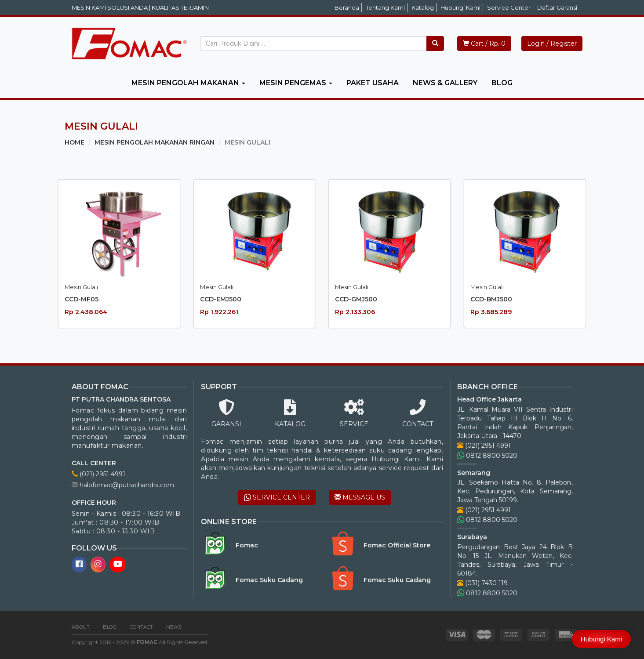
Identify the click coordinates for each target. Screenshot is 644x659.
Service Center (509, 7)
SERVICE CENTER (277, 497)
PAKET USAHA (373, 83)
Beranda (347, 7)
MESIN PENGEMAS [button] (296, 83)
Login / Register (552, 43)
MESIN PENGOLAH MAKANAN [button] (188, 83)
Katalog (423, 7)
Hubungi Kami (460, 7)
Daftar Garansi (557, 7)
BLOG (502, 83)
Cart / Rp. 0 (484, 43)
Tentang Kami (385, 7)
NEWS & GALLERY (445, 83)
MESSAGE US (360, 497)
